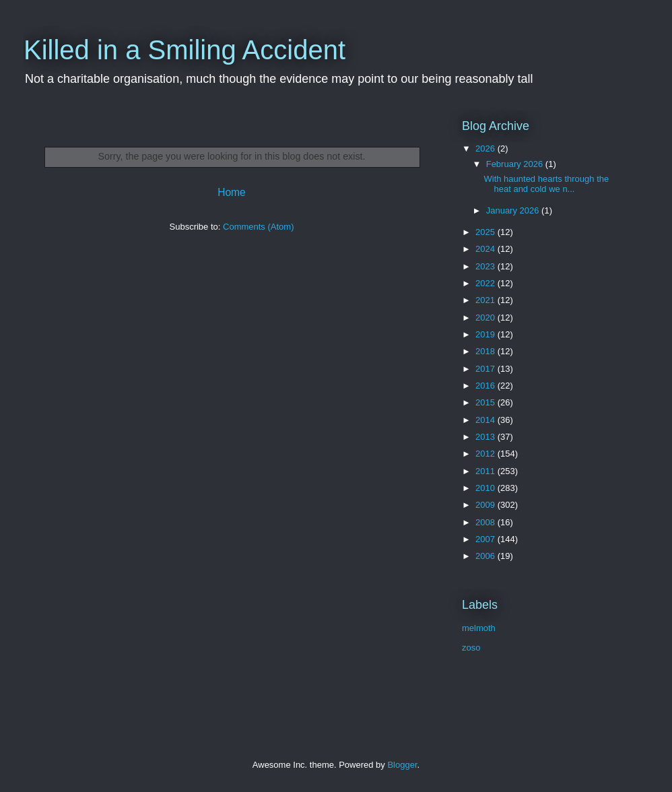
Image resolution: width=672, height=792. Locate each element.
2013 (486, 437)
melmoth (479, 628)
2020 (486, 318)
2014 (486, 420)
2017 (486, 369)
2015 (486, 402)
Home (232, 192)
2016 (486, 386)
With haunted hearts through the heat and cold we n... (546, 184)
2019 (486, 334)
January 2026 (514, 210)
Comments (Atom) (258, 227)
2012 (486, 454)
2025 (486, 232)
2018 (486, 351)
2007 (486, 539)
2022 (486, 283)
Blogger (402, 765)
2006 (486, 556)
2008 (486, 522)
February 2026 (516, 164)
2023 (486, 266)
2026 (486, 148)
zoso (471, 648)
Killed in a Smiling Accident (184, 50)
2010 (486, 488)
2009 (486, 505)
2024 (486, 249)
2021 (486, 300)
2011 (486, 471)
